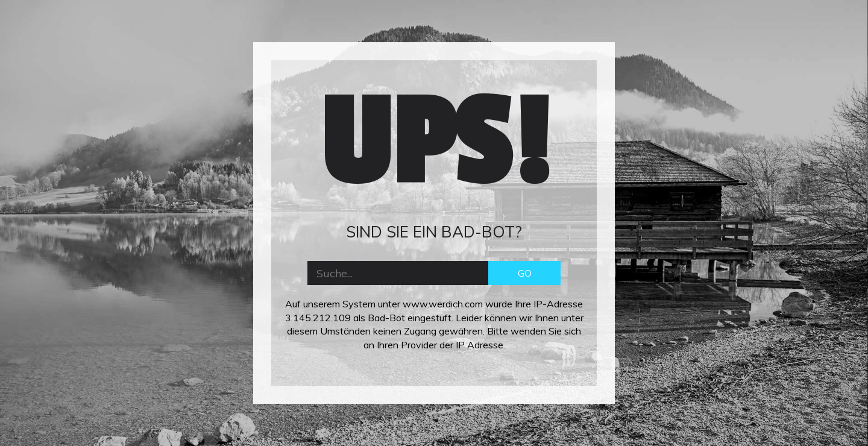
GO (525, 273)
